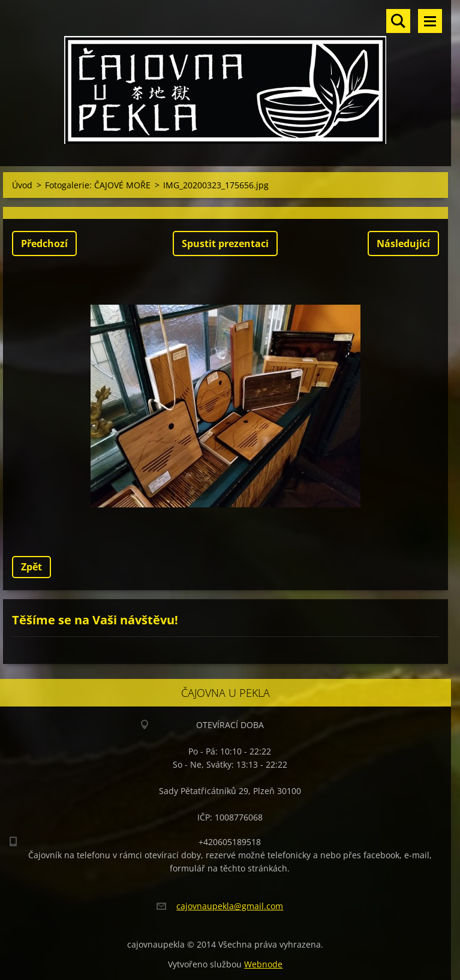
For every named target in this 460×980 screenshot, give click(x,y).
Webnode (263, 964)
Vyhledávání (398, 21)
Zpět (31, 567)
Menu (430, 21)
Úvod (22, 185)
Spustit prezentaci (225, 244)
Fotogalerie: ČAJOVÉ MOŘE (98, 185)
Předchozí (44, 244)
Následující (403, 244)
